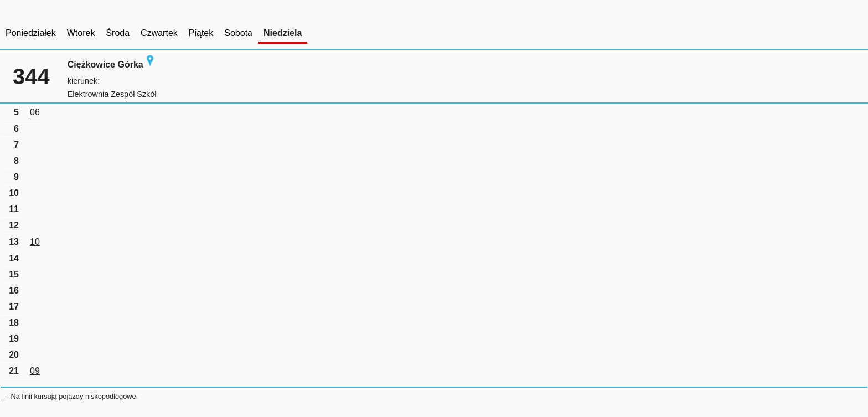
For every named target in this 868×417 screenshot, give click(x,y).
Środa (118, 33)
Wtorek (81, 33)
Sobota (238, 33)
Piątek (201, 33)
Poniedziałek (31, 33)
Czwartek (159, 33)
